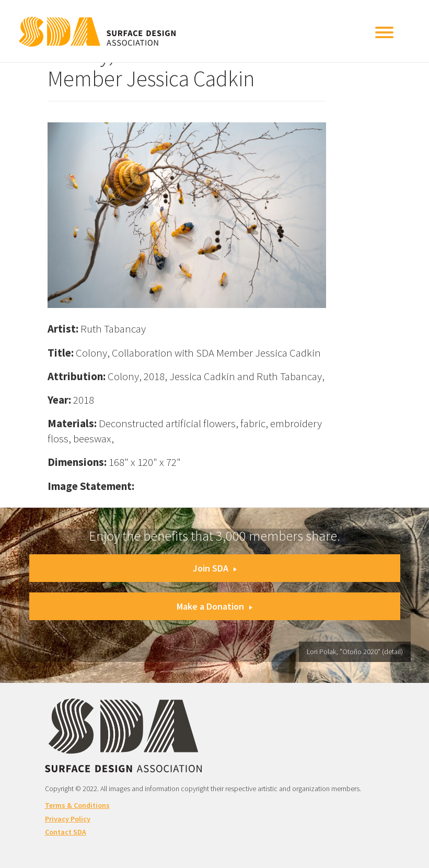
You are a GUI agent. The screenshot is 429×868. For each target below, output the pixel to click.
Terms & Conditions (77, 805)
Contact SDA (66, 832)
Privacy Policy (68, 819)
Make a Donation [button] (214, 606)
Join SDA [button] (215, 568)
